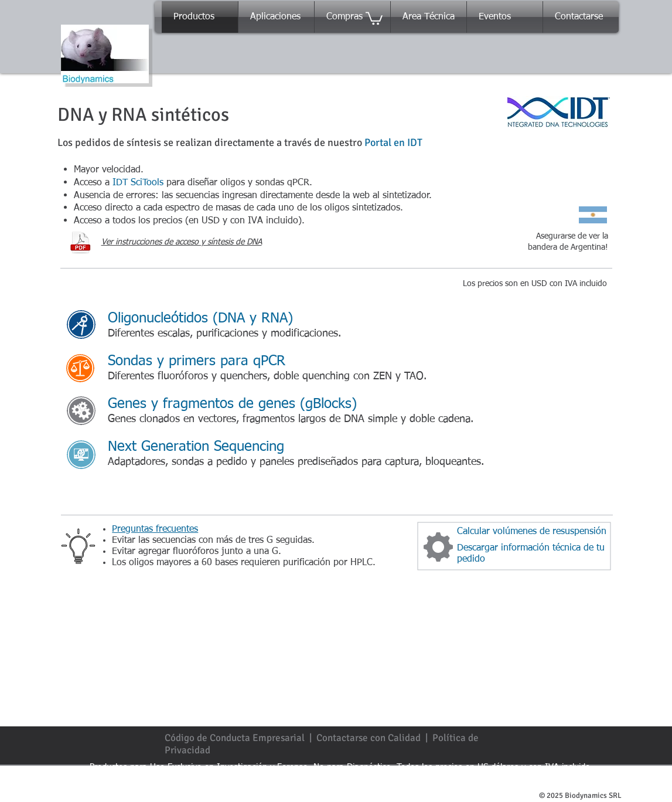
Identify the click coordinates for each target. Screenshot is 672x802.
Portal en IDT (393, 142)
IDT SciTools (138, 183)
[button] (374, 18)
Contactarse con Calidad (369, 738)
